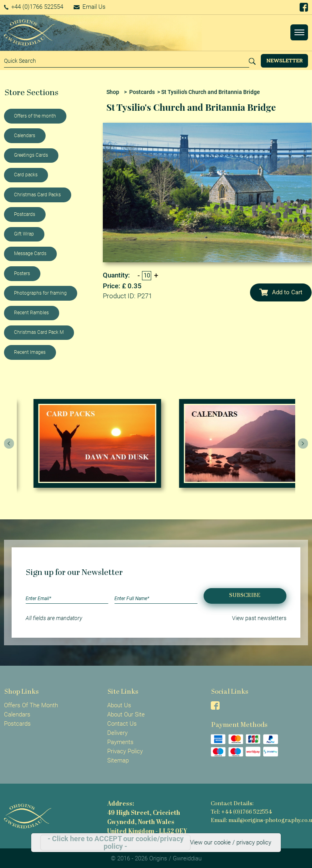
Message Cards (30, 253)
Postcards (25, 214)
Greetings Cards (31, 155)
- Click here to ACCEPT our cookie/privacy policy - (116, 843)
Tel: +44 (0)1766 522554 (241, 812)
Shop (113, 92)
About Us (119, 705)
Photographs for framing (40, 293)
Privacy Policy (125, 751)
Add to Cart (281, 292)
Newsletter (285, 60)
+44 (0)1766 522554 (34, 7)
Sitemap (118, 760)
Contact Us (122, 724)
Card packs (26, 175)
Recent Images (30, 352)
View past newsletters (259, 618)
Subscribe (245, 596)
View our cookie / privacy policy (231, 842)
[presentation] (9, 443)
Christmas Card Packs (37, 195)
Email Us (90, 7)
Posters (22, 273)
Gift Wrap (24, 234)
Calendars (25, 136)
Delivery (117, 733)
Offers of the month (35, 116)
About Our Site (126, 714)
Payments (120, 742)
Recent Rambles (31, 313)
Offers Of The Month (31, 705)
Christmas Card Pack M (39, 332)
